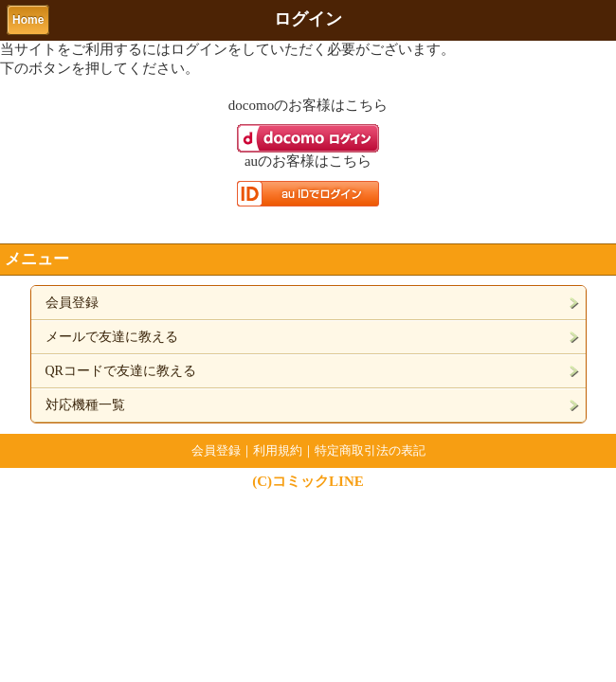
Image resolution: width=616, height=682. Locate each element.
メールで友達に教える (112, 337)
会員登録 (72, 303)
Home (28, 20)
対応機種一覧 (85, 405)
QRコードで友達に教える (121, 371)
